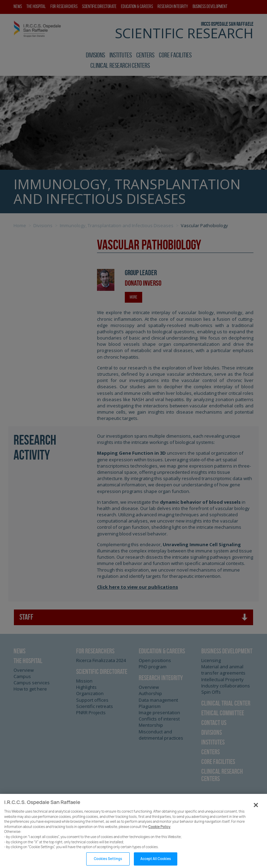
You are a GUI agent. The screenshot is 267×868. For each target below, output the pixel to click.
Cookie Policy (160, 831)
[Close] (256, 810)
